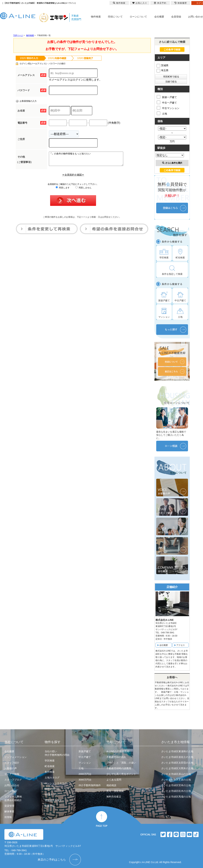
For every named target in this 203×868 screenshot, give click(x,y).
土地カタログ (52, 778)
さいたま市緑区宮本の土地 (176, 785)
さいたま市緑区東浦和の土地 (177, 751)
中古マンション (168, 108)
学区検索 (50, 761)
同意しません (83, 190)
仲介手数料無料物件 (90, 785)
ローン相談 (11, 791)
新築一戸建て (167, 97)
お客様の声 (11, 768)
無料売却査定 (114, 797)
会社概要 (159, 17)
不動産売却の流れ (116, 757)
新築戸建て (85, 751)
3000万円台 (85, 780)
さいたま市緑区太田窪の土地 (177, 763)
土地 (162, 113)
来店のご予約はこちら (52, 860)
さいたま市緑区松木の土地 (176, 791)
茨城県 (162, 65)
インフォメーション (16, 757)
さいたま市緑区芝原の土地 (176, 780)
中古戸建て (85, 757)
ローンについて (138, 17)
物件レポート (52, 789)
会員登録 (176, 17)
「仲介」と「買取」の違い (121, 763)
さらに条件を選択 (172, 163)
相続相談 (111, 785)
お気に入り (140, 3)
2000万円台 (85, 774)
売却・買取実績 (115, 791)
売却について (115, 17)
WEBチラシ (51, 794)
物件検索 (96, 17)
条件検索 (50, 772)
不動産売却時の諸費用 (119, 768)
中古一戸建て (167, 102)
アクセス (181, 645)
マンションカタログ (56, 783)
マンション (85, 763)
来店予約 (160, 3)
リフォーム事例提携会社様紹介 (13, 798)
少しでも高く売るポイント (121, 774)
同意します (63, 190)
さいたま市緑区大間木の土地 (177, 768)
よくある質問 (114, 780)
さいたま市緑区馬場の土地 (176, 797)
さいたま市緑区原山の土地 (176, 774)
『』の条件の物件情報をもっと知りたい (90, 160)
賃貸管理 (9, 806)
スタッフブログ (13, 780)
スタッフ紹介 (12, 763)
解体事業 (9, 811)
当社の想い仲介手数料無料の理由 (57, 753)
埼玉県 (162, 70)
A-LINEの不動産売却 (118, 751)
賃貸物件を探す (53, 800)
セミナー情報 (12, 774)
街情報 (8, 817)
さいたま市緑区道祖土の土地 (177, 757)
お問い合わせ (196, 17)
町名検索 (50, 766)
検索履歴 (181, 3)
